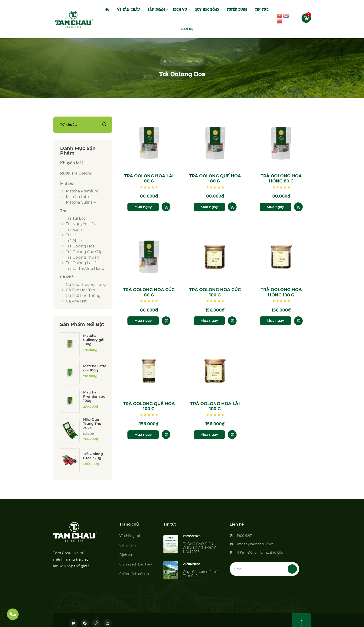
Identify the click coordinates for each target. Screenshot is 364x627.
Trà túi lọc (76, 218)
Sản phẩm (128, 545)
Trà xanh (74, 229)
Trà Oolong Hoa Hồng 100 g (281, 292)
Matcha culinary (81, 202)
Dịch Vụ (180, 10)
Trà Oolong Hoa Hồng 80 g (281, 179)
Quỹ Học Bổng (207, 10)
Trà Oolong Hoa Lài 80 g (149, 179)
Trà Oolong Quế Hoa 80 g (215, 179)
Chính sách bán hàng (136, 564)
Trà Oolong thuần (82, 257)
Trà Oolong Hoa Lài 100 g (215, 406)
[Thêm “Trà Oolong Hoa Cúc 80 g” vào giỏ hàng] (166, 321)
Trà (63, 211)
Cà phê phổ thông (83, 296)
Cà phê (67, 277)
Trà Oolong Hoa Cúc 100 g (215, 292)
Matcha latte (78, 197)
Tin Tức (262, 10)
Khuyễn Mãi (71, 163)
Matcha (67, 184)
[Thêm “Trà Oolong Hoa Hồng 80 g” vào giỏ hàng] (298, 207)
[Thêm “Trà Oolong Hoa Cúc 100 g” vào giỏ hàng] (232, 321)
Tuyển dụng (237, 10)
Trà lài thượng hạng (85, 268)
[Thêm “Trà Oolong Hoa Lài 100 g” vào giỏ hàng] (232, 435)
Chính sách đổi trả (134, 574)
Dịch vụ (126, 555)
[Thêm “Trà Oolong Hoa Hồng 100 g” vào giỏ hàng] (298, 321)
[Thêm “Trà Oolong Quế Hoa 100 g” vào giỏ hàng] (166, 435)
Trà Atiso (74, 241)
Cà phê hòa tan (81, 290)
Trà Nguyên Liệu (81, 224)
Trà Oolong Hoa (80, 246)
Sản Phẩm (156, 10)
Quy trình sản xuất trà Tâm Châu (201, 574)
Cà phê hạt (76, 301)
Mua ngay (143, 207)
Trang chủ (172, 61)
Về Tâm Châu (128, 10)
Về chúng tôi (130, 536)
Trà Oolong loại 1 (81, 263)
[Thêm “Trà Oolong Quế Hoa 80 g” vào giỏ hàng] (232, 207)
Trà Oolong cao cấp (84, 252)
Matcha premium (82, 191)
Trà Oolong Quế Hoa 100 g (149, 406)
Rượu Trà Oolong (76, 173)
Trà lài (72, 235)
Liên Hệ (187, 29)
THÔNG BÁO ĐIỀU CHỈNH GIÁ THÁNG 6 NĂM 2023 (200, 548)
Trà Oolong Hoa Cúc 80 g (149, 292)
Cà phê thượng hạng (86, 284)
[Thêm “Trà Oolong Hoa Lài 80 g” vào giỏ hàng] (166, 207)
